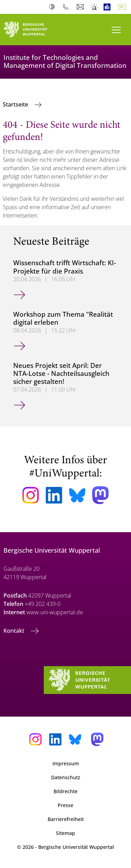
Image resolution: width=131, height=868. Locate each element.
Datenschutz (66, 777)
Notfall (95, 7)
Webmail (81, 7)
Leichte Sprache (109, 7)
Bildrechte (65, 791)
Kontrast (53, 7)
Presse (65, 805)
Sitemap (65, 833)
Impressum (66, 763)
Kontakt (15, 631)
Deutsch (124, 7)
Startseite (16, 104)
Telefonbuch (67, 7)
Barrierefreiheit (66, 819)
